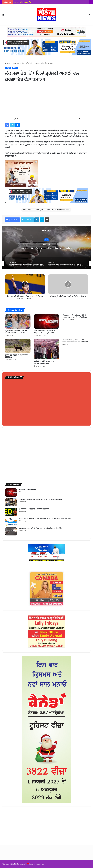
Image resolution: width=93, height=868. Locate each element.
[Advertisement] (46, 100)
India (46, 238)
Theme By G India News (37, 864)
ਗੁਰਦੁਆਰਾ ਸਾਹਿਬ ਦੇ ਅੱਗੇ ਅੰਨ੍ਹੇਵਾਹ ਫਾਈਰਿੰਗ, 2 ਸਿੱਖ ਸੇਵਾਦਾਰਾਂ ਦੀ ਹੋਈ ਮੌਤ (46, 248)
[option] (46, 248)
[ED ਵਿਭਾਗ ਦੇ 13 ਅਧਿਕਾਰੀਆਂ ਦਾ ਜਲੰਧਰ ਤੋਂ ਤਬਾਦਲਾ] (11, 512)
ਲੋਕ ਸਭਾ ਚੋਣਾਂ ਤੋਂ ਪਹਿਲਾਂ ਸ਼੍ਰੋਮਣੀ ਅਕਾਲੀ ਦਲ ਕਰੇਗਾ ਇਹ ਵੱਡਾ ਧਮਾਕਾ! (47, 210)
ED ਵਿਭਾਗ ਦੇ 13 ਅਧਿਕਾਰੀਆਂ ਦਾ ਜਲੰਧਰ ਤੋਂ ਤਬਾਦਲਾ (34, 509)
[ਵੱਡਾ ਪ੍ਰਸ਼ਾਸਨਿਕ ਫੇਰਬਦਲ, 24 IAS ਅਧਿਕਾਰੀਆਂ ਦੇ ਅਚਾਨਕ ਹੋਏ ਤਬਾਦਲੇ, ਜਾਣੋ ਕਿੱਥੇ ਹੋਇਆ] (11, 522)
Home (8, 63)
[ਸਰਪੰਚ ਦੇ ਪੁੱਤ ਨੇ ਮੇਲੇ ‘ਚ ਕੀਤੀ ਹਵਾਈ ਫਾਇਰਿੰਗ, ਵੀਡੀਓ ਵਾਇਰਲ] (46, 349)
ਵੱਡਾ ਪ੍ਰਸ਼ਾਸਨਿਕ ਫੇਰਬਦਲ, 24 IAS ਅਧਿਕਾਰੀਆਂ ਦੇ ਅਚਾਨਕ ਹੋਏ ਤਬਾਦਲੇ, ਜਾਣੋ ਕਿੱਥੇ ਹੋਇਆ (45, 519)
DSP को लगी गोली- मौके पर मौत (22, 2)
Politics (15, 68)
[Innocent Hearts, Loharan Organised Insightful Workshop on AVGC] (11, 502)
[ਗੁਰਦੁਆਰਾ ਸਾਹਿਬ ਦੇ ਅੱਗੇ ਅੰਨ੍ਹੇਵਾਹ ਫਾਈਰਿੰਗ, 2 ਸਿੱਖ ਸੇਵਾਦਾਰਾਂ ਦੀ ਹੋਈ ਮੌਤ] (11, 531)
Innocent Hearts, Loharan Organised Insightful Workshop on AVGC (41, 499)
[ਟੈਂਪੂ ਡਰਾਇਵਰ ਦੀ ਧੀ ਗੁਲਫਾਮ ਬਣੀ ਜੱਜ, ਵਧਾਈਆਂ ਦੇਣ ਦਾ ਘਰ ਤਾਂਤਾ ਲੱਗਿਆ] (18, 321)
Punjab (14, 63)
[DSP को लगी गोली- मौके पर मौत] (11, 493)
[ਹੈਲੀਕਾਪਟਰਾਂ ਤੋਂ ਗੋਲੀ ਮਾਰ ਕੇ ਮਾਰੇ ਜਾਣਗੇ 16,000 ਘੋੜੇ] (18, 346)
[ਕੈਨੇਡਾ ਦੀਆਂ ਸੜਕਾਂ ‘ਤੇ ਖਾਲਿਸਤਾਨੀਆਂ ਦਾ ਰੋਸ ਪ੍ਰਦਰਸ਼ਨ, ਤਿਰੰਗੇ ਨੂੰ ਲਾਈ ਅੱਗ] (46, 321)
